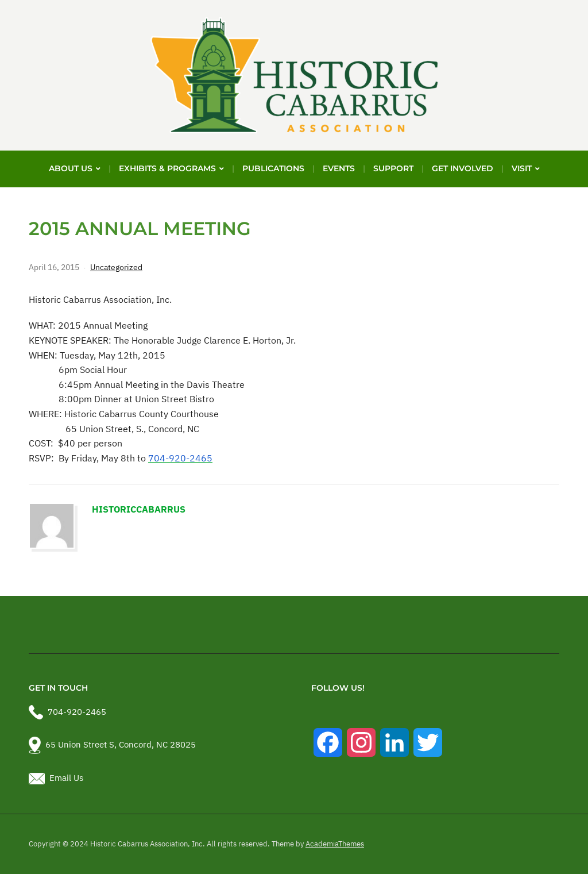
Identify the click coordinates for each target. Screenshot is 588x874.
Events (339, 168)
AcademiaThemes (335, 844)
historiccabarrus (139, 509)
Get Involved (463, 168)
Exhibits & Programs (167, 168)
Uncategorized (116, 267)
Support (393, 168)
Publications (273, 168)
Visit (522, 168)
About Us (71, 168)
